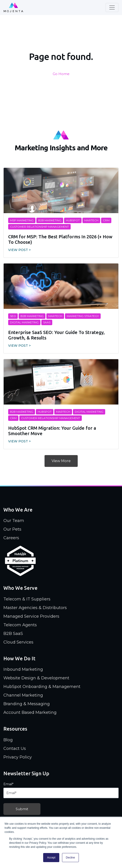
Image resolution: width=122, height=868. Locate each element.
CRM (106, 220)
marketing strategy (83, 316)
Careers (11, 538)
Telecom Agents (20, 625)
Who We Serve (20, 588)
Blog (8, 740)
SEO (13, 316)
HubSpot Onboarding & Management (42, 687)
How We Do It (19, 658)
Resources (15, 729)
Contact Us (15, 749)
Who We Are (18, 510)
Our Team (14, 521)
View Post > (19, 250)
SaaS (47, 322)
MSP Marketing (22, 220)
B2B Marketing (50, 220)
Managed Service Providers (31, 616)
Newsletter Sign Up (26, 773)
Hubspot (73, 220)
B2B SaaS (13, 634)
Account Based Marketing (30, 712)
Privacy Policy (18, 757)
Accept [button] (51, 858)
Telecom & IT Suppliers (27, 599)
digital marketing (24, 322)
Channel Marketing (23, 695)
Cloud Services (18, 642)
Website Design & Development (36, 678)
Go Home (61, 74)
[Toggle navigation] (112, 7)
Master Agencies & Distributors (35, 608)
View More (61, 461)
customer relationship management (39, 227)
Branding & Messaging (27, 704)
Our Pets (12, 529)
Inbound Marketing (23, 669)
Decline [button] (70, 858)
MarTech (91, 220)
